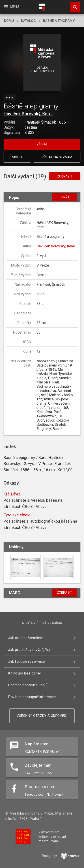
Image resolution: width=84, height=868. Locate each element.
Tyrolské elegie (17, 515)
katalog (28, 21)
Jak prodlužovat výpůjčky (29, 650)
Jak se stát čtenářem (26, 638)
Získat (42, 144)
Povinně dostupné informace (32, 697)
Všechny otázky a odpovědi (42, 716)
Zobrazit (65, 176)
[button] (42, 63)
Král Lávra (12, 494)
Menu (11, 7)
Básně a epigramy (59, 21)
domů (9, 21)
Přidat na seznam (57, 157)
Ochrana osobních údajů (28, 685)
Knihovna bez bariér (25, 673)
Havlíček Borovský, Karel (28, 114)
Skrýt (65, 197)
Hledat (73, 5)
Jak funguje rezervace (27, 661)
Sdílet (17, 157)
